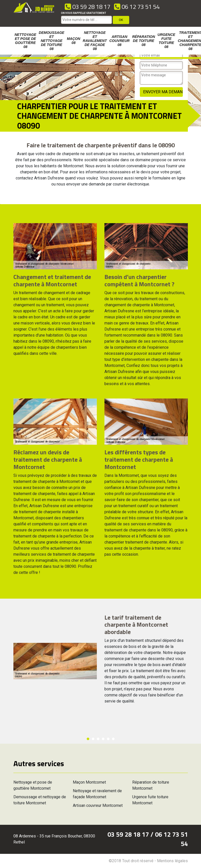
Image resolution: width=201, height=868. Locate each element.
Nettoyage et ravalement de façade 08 (95, 41)
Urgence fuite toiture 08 (166, 41)
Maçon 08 (73, 41)
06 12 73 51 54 (137, 7)
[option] (0, 204)
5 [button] (108, 739)
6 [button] (113, 739)
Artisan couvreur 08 (120, 41)
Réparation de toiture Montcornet (151, 785)
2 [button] (93, 739)
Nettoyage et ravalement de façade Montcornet (97, 794)
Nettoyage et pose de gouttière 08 (26, 41)
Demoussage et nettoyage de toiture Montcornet (40, 800)
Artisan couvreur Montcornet (98, 805)
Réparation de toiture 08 (144, 41)
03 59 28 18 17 (87, 7)
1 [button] (88, 739)
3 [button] (98, 739)
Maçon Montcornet (89, 782)
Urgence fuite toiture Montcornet (150, 800)
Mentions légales (172, 861)
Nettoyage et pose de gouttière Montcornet (33, 785)
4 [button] (103, 739)
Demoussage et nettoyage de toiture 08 (51, 41)
